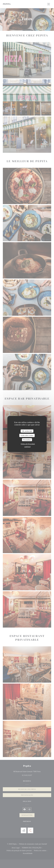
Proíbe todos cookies (27, 435)
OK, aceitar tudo (27, 431)
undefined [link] (27, 447)
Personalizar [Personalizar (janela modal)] (27, 440)
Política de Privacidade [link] (28, 444)
